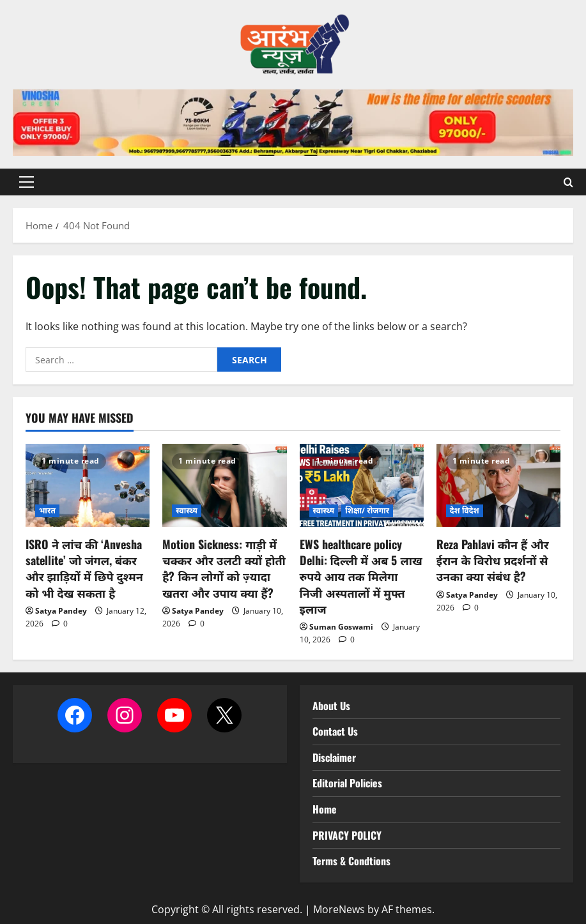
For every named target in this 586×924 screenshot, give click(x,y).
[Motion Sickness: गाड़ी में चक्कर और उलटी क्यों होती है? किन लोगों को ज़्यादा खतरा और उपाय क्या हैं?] (224, 485)
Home (325, 809)
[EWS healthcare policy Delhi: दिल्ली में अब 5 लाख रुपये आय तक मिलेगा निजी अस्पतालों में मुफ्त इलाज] (362, 485)
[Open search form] (568, 182)
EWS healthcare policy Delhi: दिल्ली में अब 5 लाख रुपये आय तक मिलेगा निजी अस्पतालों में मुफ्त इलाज (361, 576)
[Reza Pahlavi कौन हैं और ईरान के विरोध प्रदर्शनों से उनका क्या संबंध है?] (498, 485)
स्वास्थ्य (187, 511)
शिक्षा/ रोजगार (367, 511)
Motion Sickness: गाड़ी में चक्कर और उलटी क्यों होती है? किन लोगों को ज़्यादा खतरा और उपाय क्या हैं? (224, 568)
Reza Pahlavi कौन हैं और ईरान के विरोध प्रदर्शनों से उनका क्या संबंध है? (493, 560)
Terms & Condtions (351, 861)
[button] (27, 182)
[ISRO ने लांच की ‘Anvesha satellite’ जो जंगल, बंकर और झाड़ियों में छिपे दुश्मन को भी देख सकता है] (88, 485)
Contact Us (335, 731)
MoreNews (339, 909)
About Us (331, 706)
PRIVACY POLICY (347, 835)
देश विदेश (465, 511)
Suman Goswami (341, 627)
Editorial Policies (347, 783)
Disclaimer (334, 757)
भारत (47, 511)
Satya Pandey (61, 611)
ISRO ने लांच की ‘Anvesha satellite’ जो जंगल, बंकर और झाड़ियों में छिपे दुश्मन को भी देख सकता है (84, 568)
